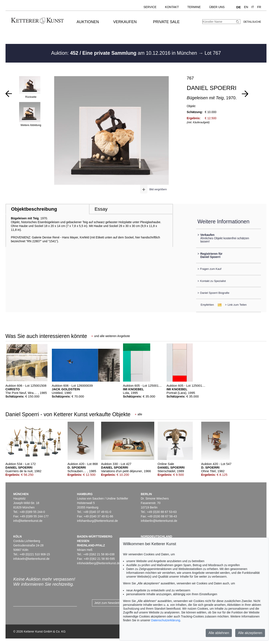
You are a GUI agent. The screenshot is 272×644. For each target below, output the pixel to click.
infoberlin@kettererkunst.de (159, 521)
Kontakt (172, 7)
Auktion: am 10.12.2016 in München (125, 53)
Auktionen (88, 22)
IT (253, 7)
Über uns (217, 7)
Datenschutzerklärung (166, 620)
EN (246, 7)
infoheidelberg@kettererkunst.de (98, 563)
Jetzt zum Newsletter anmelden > (116, 603)
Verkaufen (125, 22)
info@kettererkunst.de (28, 521)
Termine (194, 7)
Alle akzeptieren (250, 633)
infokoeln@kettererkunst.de (31, 559)
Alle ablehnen (219, 633)
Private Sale (166, 22)
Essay (101, 209)
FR (259, 7)
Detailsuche (252, 22)
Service (150, 7)
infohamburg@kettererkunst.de (97, 521)
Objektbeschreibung (34, 209)
